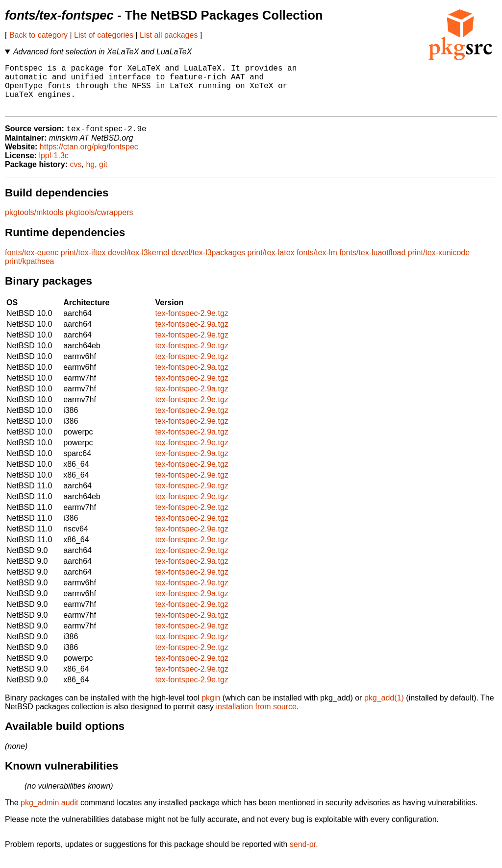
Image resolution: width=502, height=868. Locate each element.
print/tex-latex (271, 264)
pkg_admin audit (49, 814)
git (103, 176)
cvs (76, 176)
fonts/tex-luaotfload (372, 264)
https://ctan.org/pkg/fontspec (89, 158)
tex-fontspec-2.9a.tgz (191, 335)
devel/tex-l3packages (208, 264)
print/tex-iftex (83, 264)
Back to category (38, 35)
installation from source (256, 718)
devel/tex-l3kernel (138, 264)
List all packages (169, 35)
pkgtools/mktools (34, 224)
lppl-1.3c (53, 167)
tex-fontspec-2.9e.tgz (191, 325)
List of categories (104, 35)
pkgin (211, 709)
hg (90, 176)
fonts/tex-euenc (32, 264)
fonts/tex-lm (317, 264)
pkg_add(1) (384, 709)
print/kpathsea (30, 273)
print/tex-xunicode (439, 264)
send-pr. (304, 856)
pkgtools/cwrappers (100, 224)
